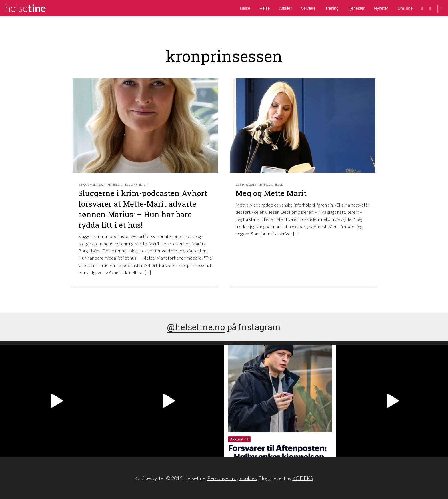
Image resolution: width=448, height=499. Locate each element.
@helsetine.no (196, 327)
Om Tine (405, 8)
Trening (332, 8)
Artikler (285, 8)
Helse (245, 8)
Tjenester (356, 8)
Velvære (308, 8)
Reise (265, 8)
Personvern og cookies (232, 478)
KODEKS (303, 478)
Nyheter (381, 8)
